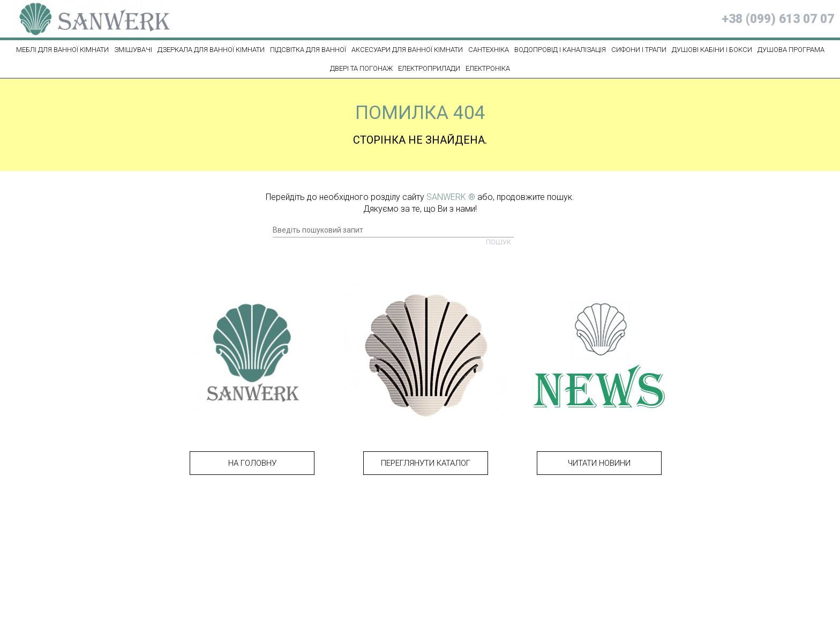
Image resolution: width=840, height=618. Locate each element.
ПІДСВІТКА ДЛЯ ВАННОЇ (308, 50)
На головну (252, 463)
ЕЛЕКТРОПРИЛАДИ (429, 68)
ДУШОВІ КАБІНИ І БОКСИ (712, 50)
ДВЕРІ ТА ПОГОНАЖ (361, 68)
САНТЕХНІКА (489, 50)
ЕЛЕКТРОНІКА (488, 68)
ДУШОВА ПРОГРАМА (791, 50)
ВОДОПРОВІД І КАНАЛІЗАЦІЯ (560, 50)
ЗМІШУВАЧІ (133, 50)
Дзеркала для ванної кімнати (211, 50)
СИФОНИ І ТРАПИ (639, 50)
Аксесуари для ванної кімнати (407, 50)
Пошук (498, 242)
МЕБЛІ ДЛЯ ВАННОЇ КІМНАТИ (62, 50)
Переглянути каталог (426, 463)
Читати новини (599, 463)
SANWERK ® (451, 197)
